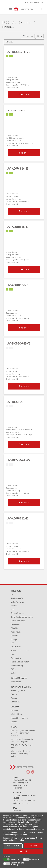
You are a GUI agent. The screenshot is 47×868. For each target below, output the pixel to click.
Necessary (15, 859)
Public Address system (20, 662)
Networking (16, 624)
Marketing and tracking (17, 864)
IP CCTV (8, 23)
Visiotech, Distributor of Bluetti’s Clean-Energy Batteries (21, 754)
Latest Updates (19, 678)
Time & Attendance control (22, 617)
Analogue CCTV (17, 598)
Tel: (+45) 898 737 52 (20, 785)
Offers (14, 669)
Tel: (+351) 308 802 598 (21, 803)
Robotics (15, 636)
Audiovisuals (16, 632)
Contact (14, 722)
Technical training (21, 687)
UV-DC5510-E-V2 (18, 52)
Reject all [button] (33, 846)
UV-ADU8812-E (17, 518)
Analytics (34, 859)
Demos (14, 694)
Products (16, 591)
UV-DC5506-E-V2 (19, 344)
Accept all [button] (23, 851)
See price (24, 94)
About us (15, 710)
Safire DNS (15, 702)
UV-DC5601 (15, 402)
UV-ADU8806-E (17, 285)
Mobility (14, 628)
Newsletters (16, 682)
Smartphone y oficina (20, 650)
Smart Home (16, 647)
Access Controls (17, 613)
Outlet (14, 673)
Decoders (25, 23)
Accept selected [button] (13, 846)
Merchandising (17, 665)
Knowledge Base (18, 690)
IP (12, 594)
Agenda (14, 698)
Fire (13, 609)
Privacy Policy (18, 840)
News (14, 727)
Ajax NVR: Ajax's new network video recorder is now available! (23, 733)
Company (16, 707)
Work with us (16, 714)
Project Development (20, 718)
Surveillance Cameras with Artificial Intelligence (22, 740)
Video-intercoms (18, 621)
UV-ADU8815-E (17, 227)
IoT (12, 643)
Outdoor (14, 654)
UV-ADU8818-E (17, 169)
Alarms (14, 606)
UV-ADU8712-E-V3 (16, 111)
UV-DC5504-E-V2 (19, 460)
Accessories (16, 658)
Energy (14, 639)
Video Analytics (17, 602)
